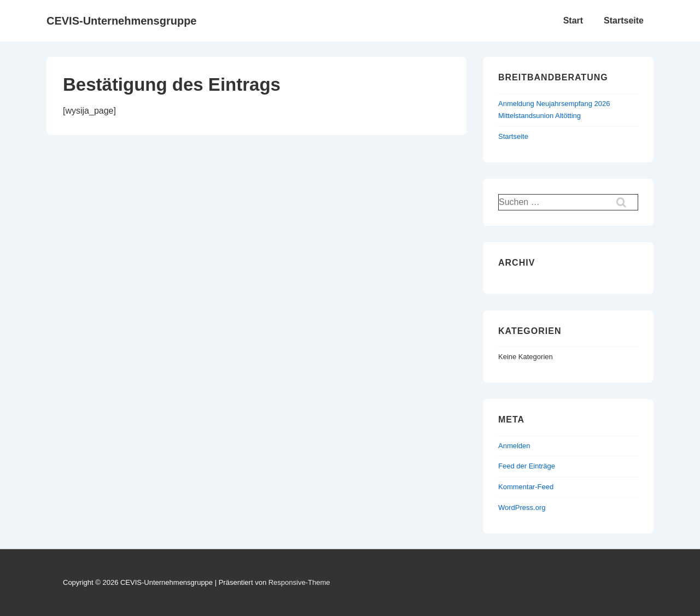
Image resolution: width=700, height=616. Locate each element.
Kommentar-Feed (526, 487)
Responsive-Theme (299, 582)
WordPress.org (522, 508)
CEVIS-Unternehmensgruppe (121, 21)
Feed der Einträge (527, 466)
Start (573, 20)
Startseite (624, 20)
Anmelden (514, 446)
